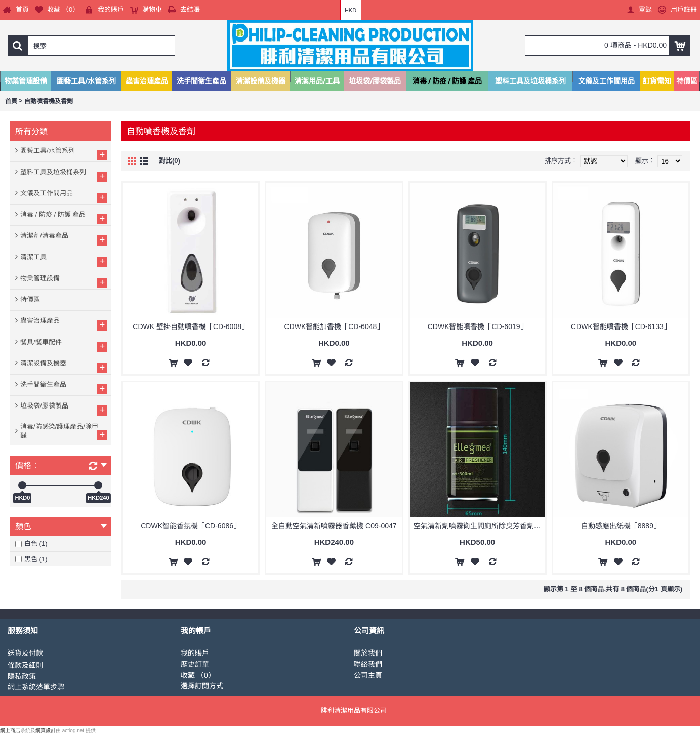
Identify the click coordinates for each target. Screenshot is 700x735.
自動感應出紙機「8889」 (621, 526)
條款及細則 (25, 665)
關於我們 (368, 653)
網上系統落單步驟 (36, 687)
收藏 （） (198, 675)
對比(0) (170, 161)
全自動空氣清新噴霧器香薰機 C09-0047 (334, 526)
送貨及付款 (25, 653)
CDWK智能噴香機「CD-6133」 (621, 326)
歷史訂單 (195, 664)
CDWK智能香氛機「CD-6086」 (191, 526)
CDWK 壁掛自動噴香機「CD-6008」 (191, 326)
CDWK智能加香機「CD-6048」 (334, 326)
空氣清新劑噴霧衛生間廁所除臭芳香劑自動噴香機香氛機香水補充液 (479, 526)
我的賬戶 (195, 653)
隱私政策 (22, 676)
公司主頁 (368, 675)
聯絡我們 (368, 664)
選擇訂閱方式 (202, 686)
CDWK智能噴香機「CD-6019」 (478, 326)
